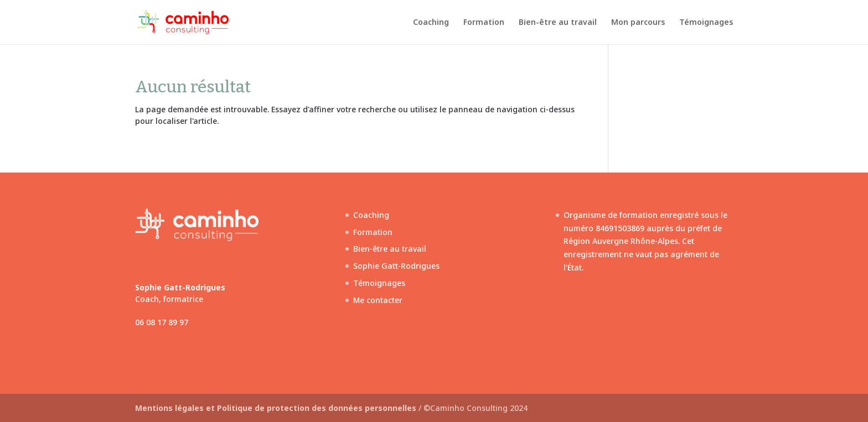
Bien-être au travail (558, 23)
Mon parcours (638, 23)
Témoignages (706, 23)
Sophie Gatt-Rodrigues (396, 266)
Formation (484, 23)
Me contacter (378, 300)
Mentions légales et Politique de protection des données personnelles (277, 408)
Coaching (431, 23)
